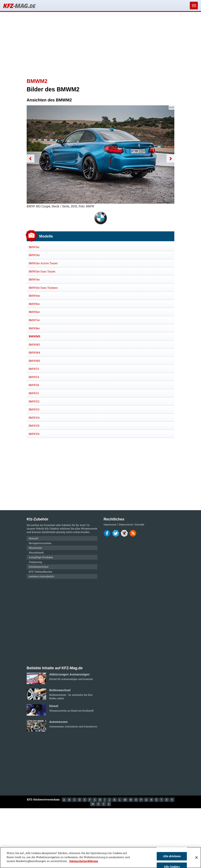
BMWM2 (34, 336)
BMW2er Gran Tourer (42, 271)
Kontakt (140, 524)
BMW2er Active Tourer (43, 263)
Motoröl (33, 538)
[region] (100, 858)
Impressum (110, 524)
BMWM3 (34, 344)
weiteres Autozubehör (41, 576)
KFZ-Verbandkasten (41, 572)
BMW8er (34, 328)
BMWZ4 (34, 377)
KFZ (19, 6)
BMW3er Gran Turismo (43, 288)
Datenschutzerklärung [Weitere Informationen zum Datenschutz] (84, 861)
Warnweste (35, 548)
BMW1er (34, 247)
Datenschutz (126, 524)
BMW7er (34, 320)
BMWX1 (34, 393)
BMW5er (34, 304)
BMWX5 (34, 426)
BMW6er (34, 312)
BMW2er (34, 255)
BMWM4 (34, 352)
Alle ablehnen (172, 856)
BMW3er (34, 279)
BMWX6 (34, 434)
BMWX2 (34, 401)
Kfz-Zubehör (52, 528)
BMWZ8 (34, 385)
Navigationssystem (40, 543)
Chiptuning (35, 562)
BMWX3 (34, 409)
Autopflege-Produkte (41, 557)
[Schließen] (196, 858)
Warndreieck (36, 552)
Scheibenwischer (39, 567)
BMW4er (34, 296)
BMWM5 (34, 361)
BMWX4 (34, 418)
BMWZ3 (34, 369)
